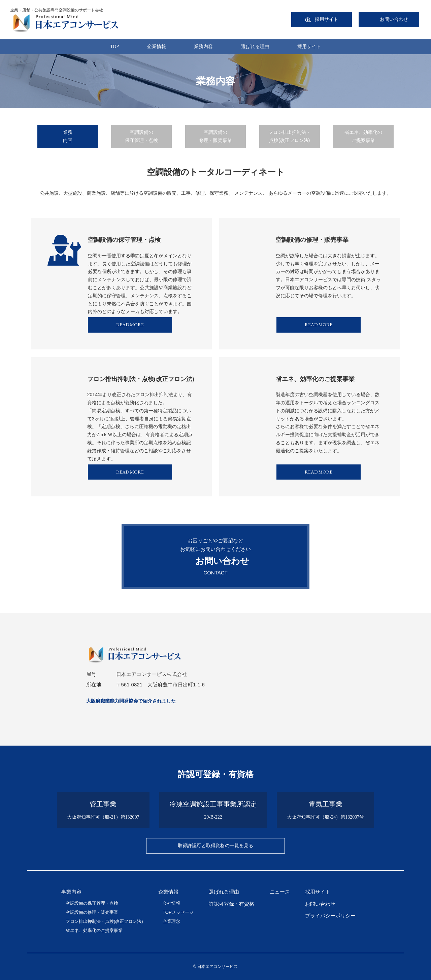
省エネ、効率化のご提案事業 (363, 136)
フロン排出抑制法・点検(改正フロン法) (290, 136)
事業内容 (71, 892)
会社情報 (171, 903)
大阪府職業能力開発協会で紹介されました (131, 701)
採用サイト (309, 47)
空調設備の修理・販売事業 (215, 136)
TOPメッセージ (178, 912)
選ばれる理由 (255, 47)
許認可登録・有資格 (231, 904)
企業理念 (171, 921)
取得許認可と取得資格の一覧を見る (215, 845)
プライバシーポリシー (330, 916)
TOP (114, 47)
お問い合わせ (320, 904)
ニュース (280, 892)
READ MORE (130, 325)
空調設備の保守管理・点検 (141, 136)
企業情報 (157, 47)
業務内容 (203, 47)
